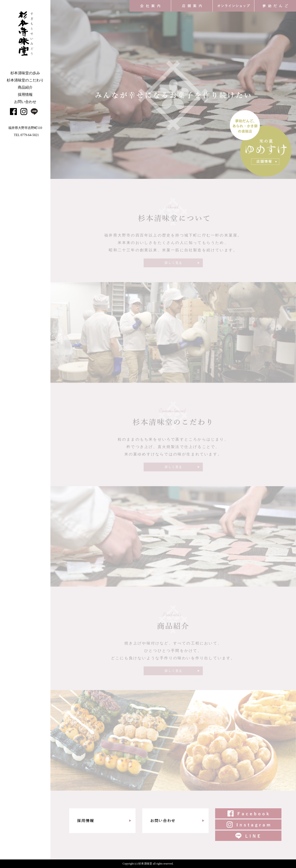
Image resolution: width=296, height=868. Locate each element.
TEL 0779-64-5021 (26, 135)
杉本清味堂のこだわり (25, 80)
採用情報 (25, 95)
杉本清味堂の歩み (25, 73)
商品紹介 (25, 87)
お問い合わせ (25, 102)
